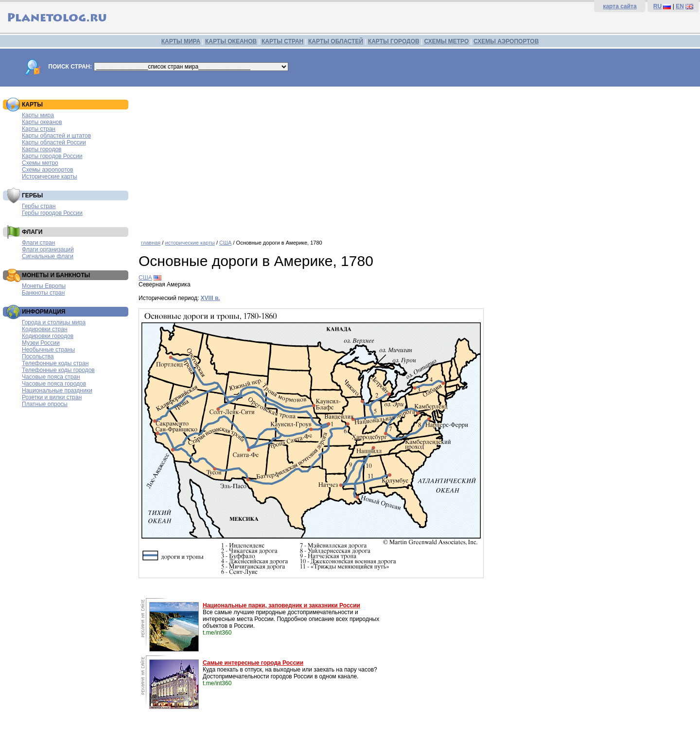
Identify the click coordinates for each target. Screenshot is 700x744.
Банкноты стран (43, 293)
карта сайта (620, 6)
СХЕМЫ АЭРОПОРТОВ (506, 41)
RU (657, 6)
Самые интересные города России (253, 663)
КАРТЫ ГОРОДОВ (394, 41)
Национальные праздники (57, 390)
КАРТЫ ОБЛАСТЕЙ (336, 41)
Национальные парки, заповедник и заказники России (281, 605)
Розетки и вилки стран (52, 397)
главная (151, 243)
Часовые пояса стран (51, 377)
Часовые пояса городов (54, 384)
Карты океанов (42, 122)
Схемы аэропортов (48, 170)
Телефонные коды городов (58, 370)
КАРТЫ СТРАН (282, 41)
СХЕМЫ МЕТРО (446, 41)
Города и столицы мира (54, 322)
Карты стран (39, 129)
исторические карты (190, 243)
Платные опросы (45, 404)
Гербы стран (39, 206)
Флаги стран (38, 243)
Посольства (38, 356)
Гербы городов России (52, 213)
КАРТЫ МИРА (181, 41)
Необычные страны (48, 350)
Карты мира (38, 115)
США (225, 243)
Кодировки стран (45, 329)
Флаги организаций (48, 249)
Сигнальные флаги (48, 256)
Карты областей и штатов (56, 136)
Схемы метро (40, 163)
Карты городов (42, 149)
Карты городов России (52, 156)
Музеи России (41, 343)
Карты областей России (54, 142)
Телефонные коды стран (55, 363)
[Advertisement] (417, 159)
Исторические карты (50, 177)
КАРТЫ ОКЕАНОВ (231, 41)
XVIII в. (210, 298)
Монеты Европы (44, 286)
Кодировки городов (48, 336)
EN (680, 6)
